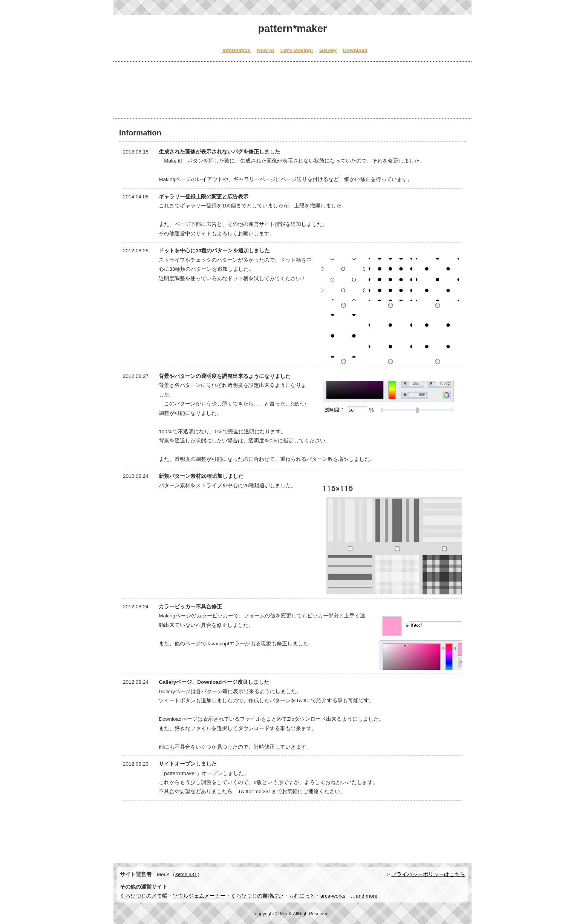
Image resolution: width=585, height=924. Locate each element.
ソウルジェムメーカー (199, 896)
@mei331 (186, 874)
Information (237, 50)
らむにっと (302, 896)
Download (355, 50)
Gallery (328, 50)
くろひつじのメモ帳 (144, 896)
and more (367, 896)
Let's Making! (297, 50)
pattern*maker (293, 28)
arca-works (333, 896)
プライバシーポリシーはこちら (428, 874)
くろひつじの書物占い (257, 896)
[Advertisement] (292, 90)
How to (266, 50)
